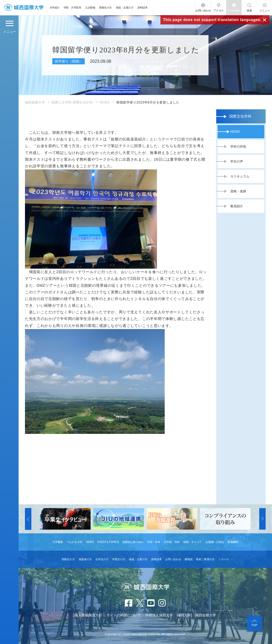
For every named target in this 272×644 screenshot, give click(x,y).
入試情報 (90, 8)
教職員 (189, 559)
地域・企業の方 (125, 8)
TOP (254, 625)
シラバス (224, 559)
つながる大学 (74, 542)
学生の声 (237, 161)
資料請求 (142, 8)
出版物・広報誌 (215, 542)
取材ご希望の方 (205, 559)
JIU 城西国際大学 (24, 8)
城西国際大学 (35, 102)
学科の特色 (238, 147)
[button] (28, 519)
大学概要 (58, 542)
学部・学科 (154, 542)
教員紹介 (237, 206)
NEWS (105, 102)
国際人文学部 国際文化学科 (72, 102)
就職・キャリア (193, 542)
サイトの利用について (124, 615)
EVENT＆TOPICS (108, 542)
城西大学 (184, 615)
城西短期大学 (206, 615)
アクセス (219, 11)
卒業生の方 (119, 559)
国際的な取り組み (133, 542)
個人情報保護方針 (88, 615)
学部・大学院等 (72, 8)
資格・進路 (238, 191)
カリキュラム (240, 176)
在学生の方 (102, 559)
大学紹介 (54, 8)
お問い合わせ (203, 11)
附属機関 (233, 542)
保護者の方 (85, 559)
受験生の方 (105, 8)
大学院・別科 (172, 542)
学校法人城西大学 (159, 615)
